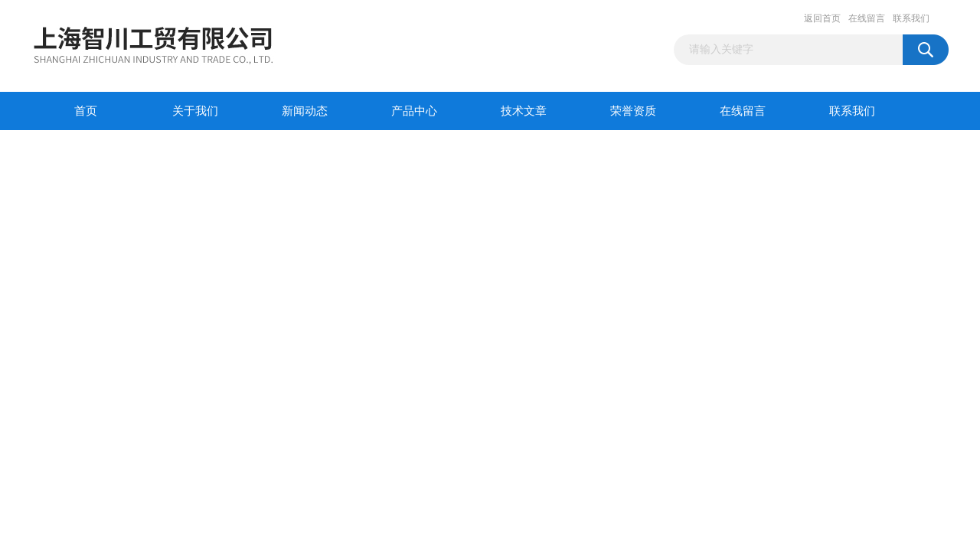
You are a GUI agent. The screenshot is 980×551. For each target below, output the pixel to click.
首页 (86, 111)
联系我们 (911, 18)
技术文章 (524, 111)
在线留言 (867, 18)
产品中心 (414, 111)
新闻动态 (305, 111)
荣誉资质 (633, 111)
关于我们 (195, 111)
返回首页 (822, 18)
